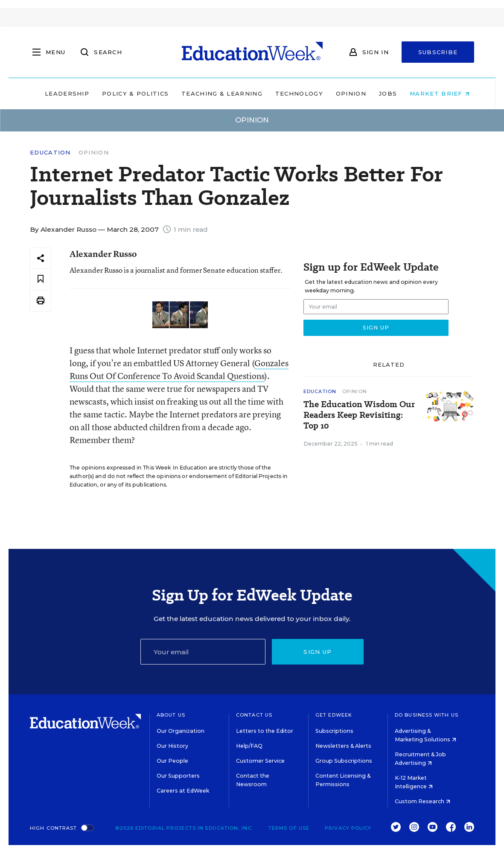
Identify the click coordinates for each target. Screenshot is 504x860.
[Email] (203, 652)
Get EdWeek (334, 715)
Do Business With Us (427, 715)
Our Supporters (178, 776)
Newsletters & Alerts (343, 746)
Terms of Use (289, 828)
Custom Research (422, 801)
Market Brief (434, 93)
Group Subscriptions (344, 761)
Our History (172, 746)
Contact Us (254, 715)
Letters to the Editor (265, 731)
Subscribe (438, 52)
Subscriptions (334, 731)
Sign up (318, 652)
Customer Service (260, 761)
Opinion (346, 93)
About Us (171, 715)
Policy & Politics (130, 93)
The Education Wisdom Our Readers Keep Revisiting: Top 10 (359, 415)
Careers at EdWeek (183, 791)
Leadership (62, 93)
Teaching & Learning (217, 93)
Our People (172, 761)
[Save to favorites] (41, 279)
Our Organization (181, 731)
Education (50, 153)
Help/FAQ (249, 746)
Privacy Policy (348, 828)
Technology (294, 93)
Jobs (383, 93)
